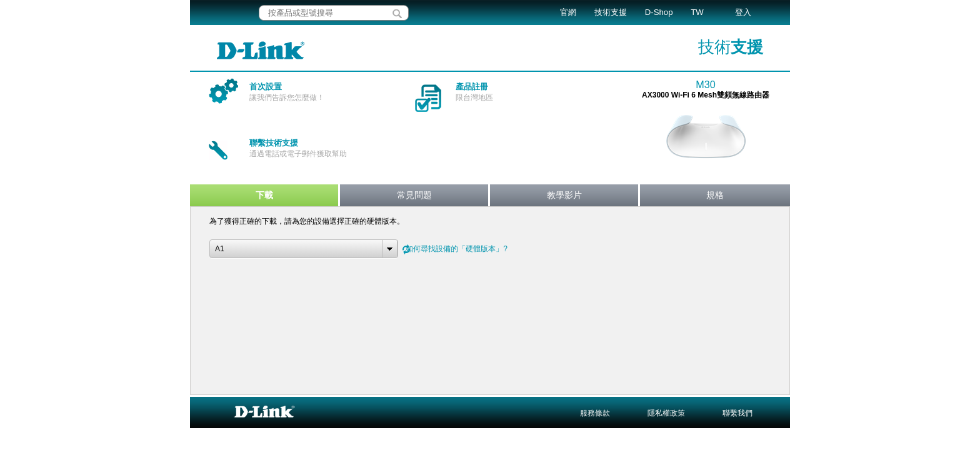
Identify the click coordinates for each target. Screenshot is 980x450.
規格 (715, 195)
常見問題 (414, 195)
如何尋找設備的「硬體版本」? (457, 249)
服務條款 (595, 413)
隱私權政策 (666, 413)
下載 (264, 195)
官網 (568, 12)
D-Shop (659, 12)
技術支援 (611, 12)
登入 (743, 12)
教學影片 (564, 195)
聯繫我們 (737, 413)
